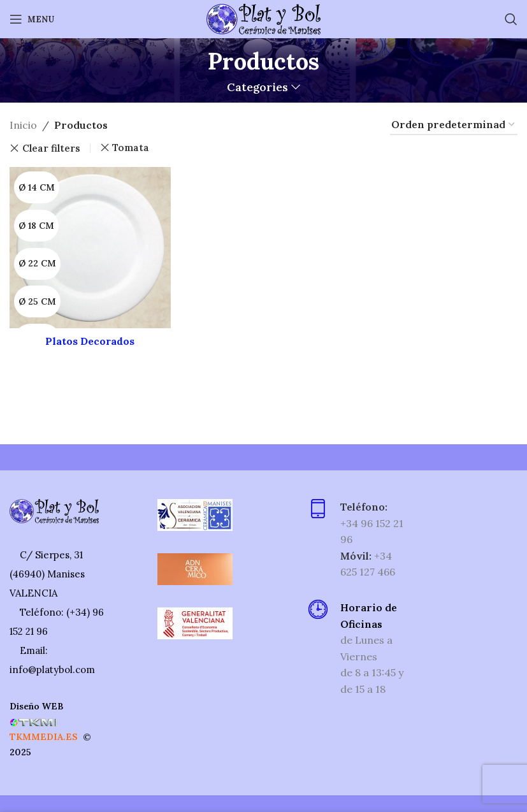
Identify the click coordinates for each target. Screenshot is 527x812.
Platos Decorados (90, 341)
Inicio (23, 125)
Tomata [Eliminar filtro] (131, 148)
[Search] (511, 19)
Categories (257, 87)
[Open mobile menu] (32, 19)
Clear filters (51, 148)
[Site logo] (263, 18)
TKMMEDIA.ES (44, 737)
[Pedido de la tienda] (454, 125)
